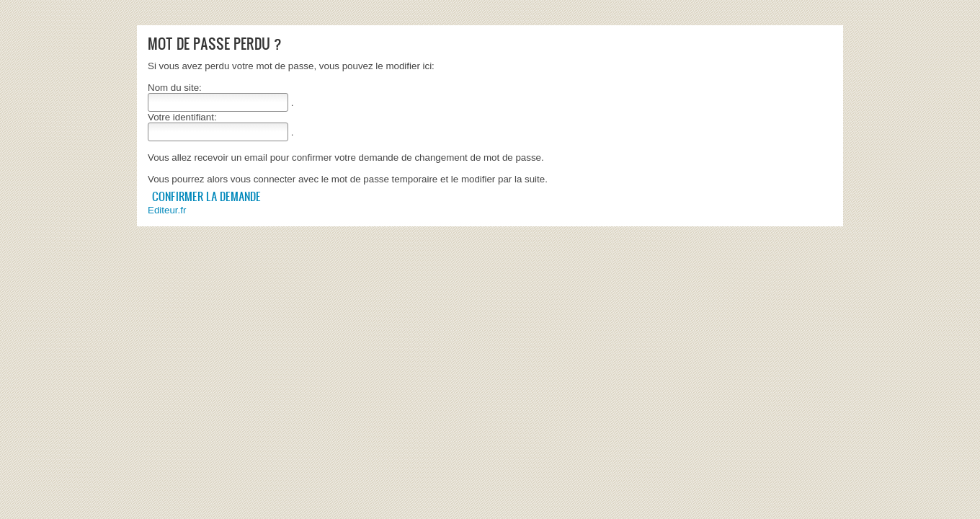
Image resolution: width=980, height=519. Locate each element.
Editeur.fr (167, 210)
